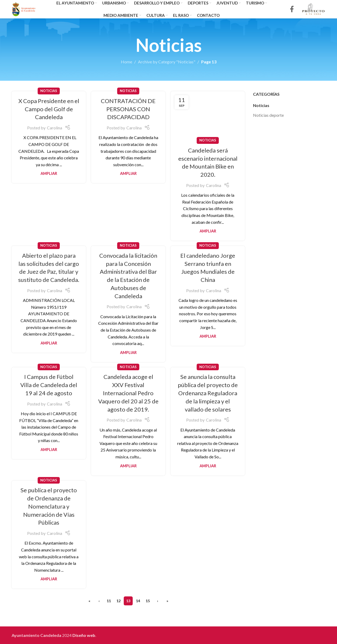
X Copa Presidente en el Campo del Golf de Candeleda (49, 109)
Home (127, 62)
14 (138, 601)
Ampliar (49, 173)
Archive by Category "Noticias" (167, 62)
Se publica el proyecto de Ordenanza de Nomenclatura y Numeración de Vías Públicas (49, 506)
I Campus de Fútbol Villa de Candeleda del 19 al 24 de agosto (49, 385)
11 (109, 601)
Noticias (49, 91)
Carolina (54, 128)
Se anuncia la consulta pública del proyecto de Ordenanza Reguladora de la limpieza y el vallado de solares (208, 393)
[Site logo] (24, 9)
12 (118, 601)
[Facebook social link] (292, 9)
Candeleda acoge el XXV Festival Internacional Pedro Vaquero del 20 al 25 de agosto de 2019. (128, 393)
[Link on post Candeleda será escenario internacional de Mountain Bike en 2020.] (208, 116)
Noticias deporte (268, 115)
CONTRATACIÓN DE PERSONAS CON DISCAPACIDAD (128, 109)
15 (148, 601)
